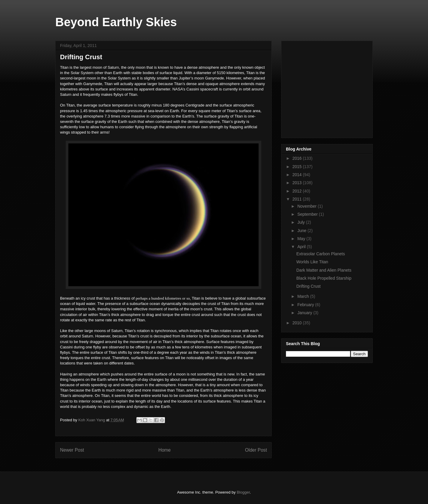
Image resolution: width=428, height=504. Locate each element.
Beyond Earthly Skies (116, 22)
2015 (298, 167)
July (302, 222)
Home (165, 450)
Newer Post (72, 450)
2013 (298, 183)
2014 (298, 175)
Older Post (256, 450)
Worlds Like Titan (312, 262)
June (302, 231)
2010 (298, 323)
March (304, 296)
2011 (298, 199)
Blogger (243, 492)
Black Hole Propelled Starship (324, 278)
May (302, 239)
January (305, 313)
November (307, 206)
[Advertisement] (331, 88)
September (308, 214)
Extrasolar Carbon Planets (321, 254)
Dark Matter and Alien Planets (324, 270)
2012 (298, 191)
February (306, 305)
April (302, 247)
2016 (298, 158)
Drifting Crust (309, 286)
